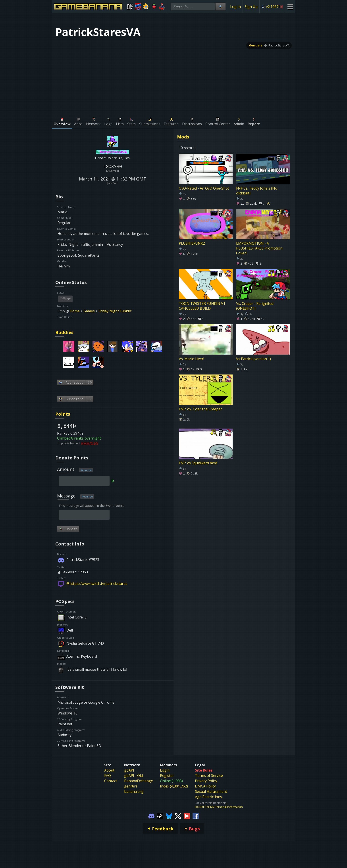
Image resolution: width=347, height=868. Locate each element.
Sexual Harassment (211, 791)
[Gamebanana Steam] (160, 816)
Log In (235, 7)
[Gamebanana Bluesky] (169, 816)
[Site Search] (220, 7)
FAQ (108, 776)
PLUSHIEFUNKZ (192, 243)
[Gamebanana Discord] (151, 816)
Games (89, 311)
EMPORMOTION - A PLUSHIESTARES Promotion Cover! (259, 248)
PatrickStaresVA (279, 45)
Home (75, 311)
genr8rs (131, 786)
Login (165, 770)
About (109, 770)
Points (63, 414)
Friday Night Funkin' (115, 311)
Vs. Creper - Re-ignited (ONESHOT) (255, 306)
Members (255, 45)
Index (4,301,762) (174, 786)
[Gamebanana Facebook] (196, 816)
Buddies (64, 332)
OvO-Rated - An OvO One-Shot (204, 188)
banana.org (134, 791)
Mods (183, 137)
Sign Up (251, 7)
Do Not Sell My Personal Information (219, 807)
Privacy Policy (206, 781)
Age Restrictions (208, 797)
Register (167, 776)
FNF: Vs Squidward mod (198, 463)
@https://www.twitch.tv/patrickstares (97, 584)
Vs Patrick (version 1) (254, 359)
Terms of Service (209, 776)
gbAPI (129, 770)
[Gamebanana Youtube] (187, 816)
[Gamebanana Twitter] (178, 816)
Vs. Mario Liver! (191, 359)
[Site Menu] (290, 7)
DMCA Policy (205, 786)
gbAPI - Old (133, 776)
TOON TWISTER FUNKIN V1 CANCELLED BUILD (202, 306)
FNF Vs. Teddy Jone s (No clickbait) (257, 190)
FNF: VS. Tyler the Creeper (200, 409)
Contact (111, 781)
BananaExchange (139, 781)
